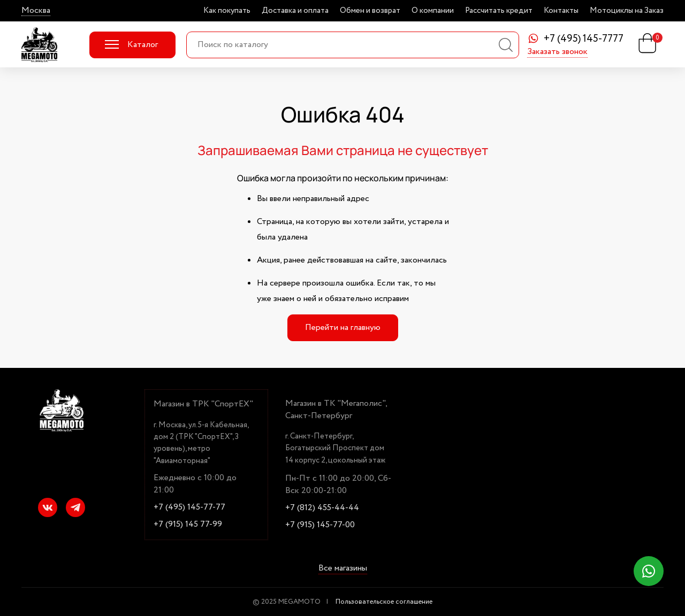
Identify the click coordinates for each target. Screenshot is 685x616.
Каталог (131, 45)
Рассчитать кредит (499, 11)
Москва (36, 11)
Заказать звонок (557, 52)
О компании (433, 11)
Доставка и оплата (295, 11)
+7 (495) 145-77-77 (189, 507)
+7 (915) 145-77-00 (320, 525)
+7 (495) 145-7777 (584, 39)
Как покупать (227, 11)
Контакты (561, 11)
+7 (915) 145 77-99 (188, 525)
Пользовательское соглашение (384, 602)
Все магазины (343, 569)
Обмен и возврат (370, 11)
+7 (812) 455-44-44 (322, 508)
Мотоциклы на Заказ (627, 11)
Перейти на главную (343, 328)
